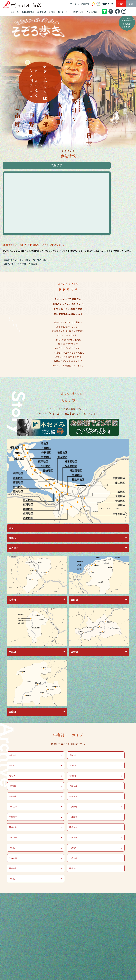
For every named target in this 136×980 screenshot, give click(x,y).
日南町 (12, 712)
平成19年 (35, 848)
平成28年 (96, 807)
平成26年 (96, 817)
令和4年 (35, 776)
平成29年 (35, 807)
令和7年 (96, 755)
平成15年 (35, 868)
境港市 (12, 538)
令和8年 (35, 755)
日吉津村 (14, 548)
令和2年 (35, 786)
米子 (11, 528)
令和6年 (35, 765)
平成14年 (96, 868)
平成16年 (96, 858)
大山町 (74, 600)
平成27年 (35, 817)
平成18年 (96, 848)
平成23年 (35, 837)
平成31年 (35, 796)
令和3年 (96, 776)
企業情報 (85, 4)
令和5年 (96, 765)
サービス (74, 4)
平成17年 (35, 858)
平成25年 (35, 827)
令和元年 (96, 786)
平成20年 (96, 837)
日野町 (74, 652)
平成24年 (96, 827)
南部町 (12, 652)
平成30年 (96, 796)
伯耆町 (12, 600)
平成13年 (35, 879)
